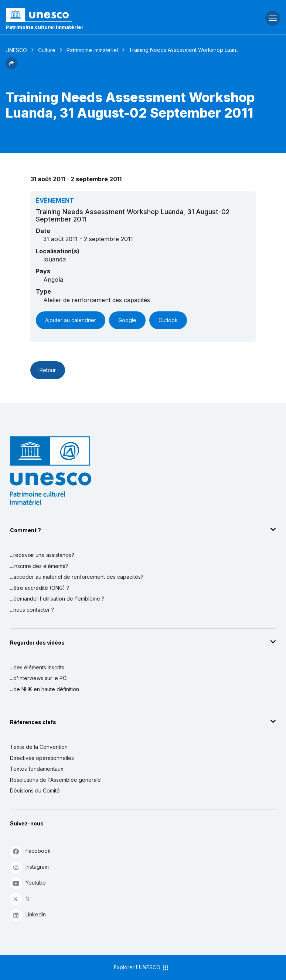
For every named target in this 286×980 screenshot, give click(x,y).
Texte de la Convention (39, 747)
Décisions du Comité (35, 790)
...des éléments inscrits (37, 667)
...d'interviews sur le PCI (39, 678)
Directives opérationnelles (42, 758)
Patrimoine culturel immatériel (44, 27)
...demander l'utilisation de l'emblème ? (57, 599)
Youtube (28, 883)
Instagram (29, 867)
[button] (11, 67)
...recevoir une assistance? (42, 555)
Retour (48, 370)
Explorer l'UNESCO (142, 968)
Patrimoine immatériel (92, 50)
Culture (47, 50)
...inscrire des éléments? (39, 566)
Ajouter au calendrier (71, 320)
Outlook (168, 320)
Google (127, 320)
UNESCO (16, 50)
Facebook (30, 851)
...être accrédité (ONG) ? (40, 588)
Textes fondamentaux (37, 769)
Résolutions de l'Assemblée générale (55, 780)
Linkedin (28, 915)
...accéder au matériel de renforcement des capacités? (77, 577)
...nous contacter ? (32, 610)
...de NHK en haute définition (45, 689)
